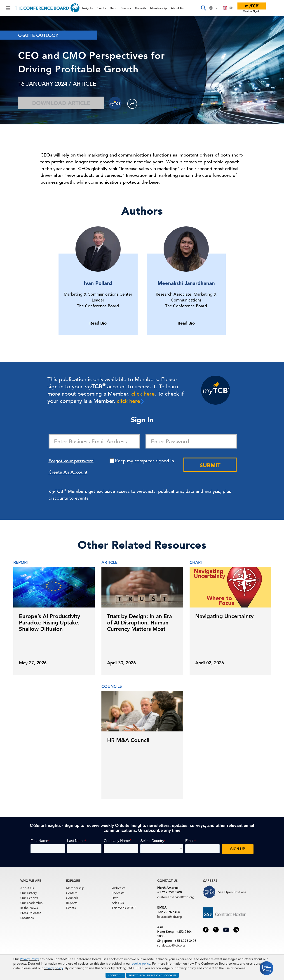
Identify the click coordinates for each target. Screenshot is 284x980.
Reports (72, 903)
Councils (140, 8)
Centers (126, 8)
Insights (87, 8)
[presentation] (273, 612)
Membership (158, 8)
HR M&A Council (128, 740)
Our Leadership (32, 903)
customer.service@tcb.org (176, 897)
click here (143, 394)
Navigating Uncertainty (224, 616)
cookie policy (141, 963)
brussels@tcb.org (170, 917)
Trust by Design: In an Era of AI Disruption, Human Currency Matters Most (140, 623)
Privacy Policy (29, 959)
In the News (29, 908)
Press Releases (31, 913)
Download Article (61, 103)
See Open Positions (232, 892)
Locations (27, 918)
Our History (29, 893)
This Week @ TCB (124, 908)
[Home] (48, 8)
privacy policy (53, 968)
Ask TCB (118, 903)
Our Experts (29, 898)
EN (228, 8)
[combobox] (228, 8)
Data (113, 8)
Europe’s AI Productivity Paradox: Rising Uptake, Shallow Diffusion (49, 623)
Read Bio (98, 323)
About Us (177, 8)
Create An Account (68, 472)
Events (101, 8)
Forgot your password (71, 461)
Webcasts (118, 888)
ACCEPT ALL (115, 975)
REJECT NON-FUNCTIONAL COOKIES (153, 975)
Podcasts (118, 893)
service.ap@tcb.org (171, 945)
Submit (210, 465)
